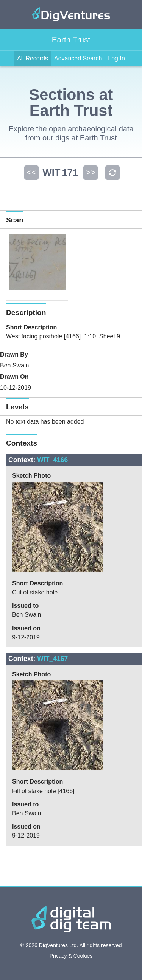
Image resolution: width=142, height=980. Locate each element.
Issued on (26, 628)
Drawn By (14, 354)
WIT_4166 (52, 460)
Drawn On (14, 377)
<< (31, 172)
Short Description (31, 327)
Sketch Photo (31, 476)
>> (91, 172)
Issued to (25, 606)
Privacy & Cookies (71, 956)
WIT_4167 (52, 659)
